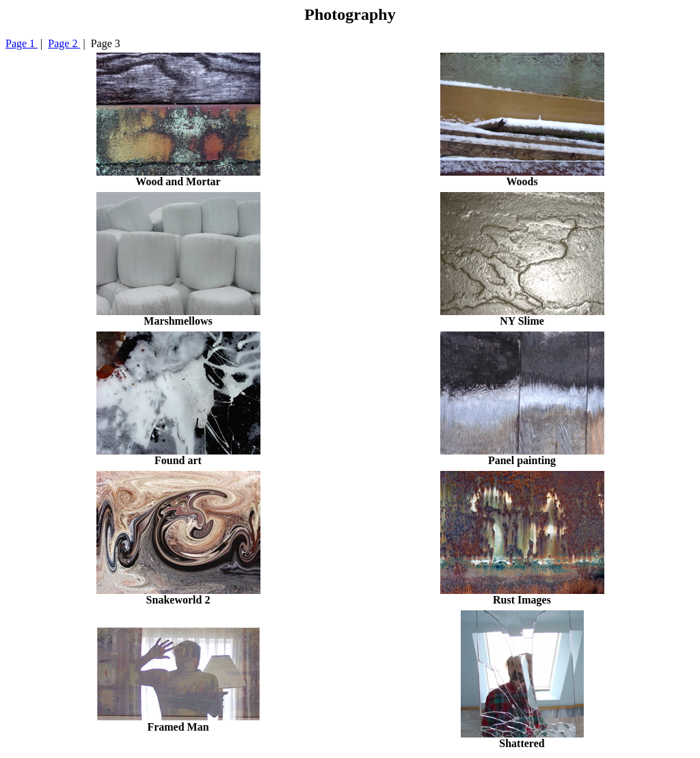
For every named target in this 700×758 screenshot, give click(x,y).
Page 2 (64, 43)
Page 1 (22, 43)
